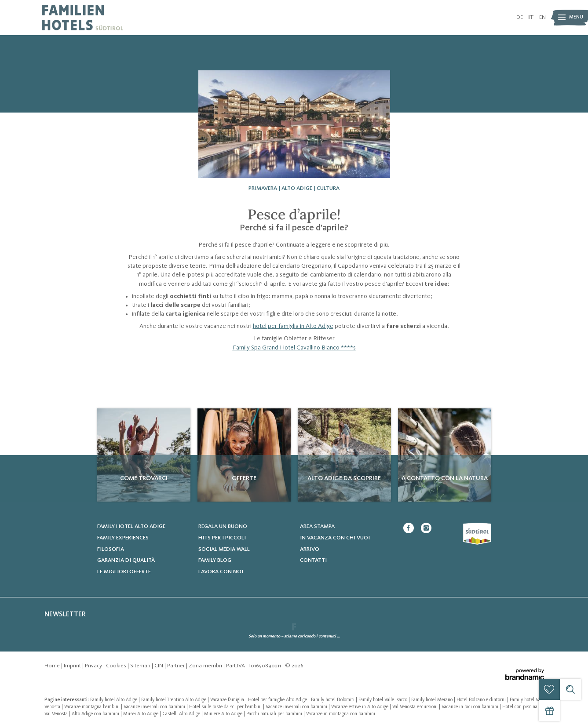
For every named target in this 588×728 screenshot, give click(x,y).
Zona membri (206, 666)
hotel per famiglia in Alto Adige (293, 326)
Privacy (94, 666)
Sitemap (141, 666)
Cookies (117, 666)
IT (531, 17)
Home (53, 666)
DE (520, 17)
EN (542, 17)
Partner (177, 666)
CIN (159, 666)
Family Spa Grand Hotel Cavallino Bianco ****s (294, 348)
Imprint (73, 666)
